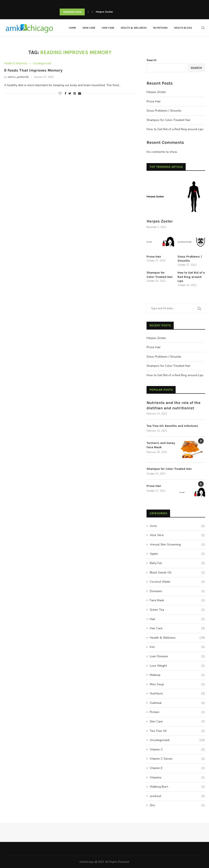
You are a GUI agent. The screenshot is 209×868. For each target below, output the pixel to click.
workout (177, 796)
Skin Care (89, 28)
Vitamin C (177, 749)
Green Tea (177, 610)
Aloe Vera (177, 535)
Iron (177, 647)
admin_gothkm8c (18, 77)
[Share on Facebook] (65, 94)
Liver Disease (177, 656)
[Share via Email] (80, 94)
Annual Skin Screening (177, 544)
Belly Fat (177, 563)
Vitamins (177, 777)
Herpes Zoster (104, 12)
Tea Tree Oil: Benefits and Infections (172, 426)
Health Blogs (183, 28)
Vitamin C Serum (177, 759)
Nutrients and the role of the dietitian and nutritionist (173, 405)
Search (152, 60)
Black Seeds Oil (177, 572)
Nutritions (160, 28)
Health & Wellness (134, 28)
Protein (177, 712)
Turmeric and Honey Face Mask (161, 445)
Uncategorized (42, 64)
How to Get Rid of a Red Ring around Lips (175, 129)
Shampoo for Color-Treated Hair (168, 120)
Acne (177, 526)
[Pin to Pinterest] (75, 94)
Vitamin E (177, 768)
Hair (177, 619)
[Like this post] (60, 94)
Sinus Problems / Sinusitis (164, 110)
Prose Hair (154, 101)
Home (73, 28)
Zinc (177, 805)
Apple (177, 554)
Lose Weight (177, 666)
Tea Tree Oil (177, 731)
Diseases (177, 591)
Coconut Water (177, 582)
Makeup (177, 675)
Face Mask (177, 600)
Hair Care (108, 28)
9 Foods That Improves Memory (33, 70)
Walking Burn (177, 787)
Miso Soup (177, 684)
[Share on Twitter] (70, 94)
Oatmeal (177, 703)
